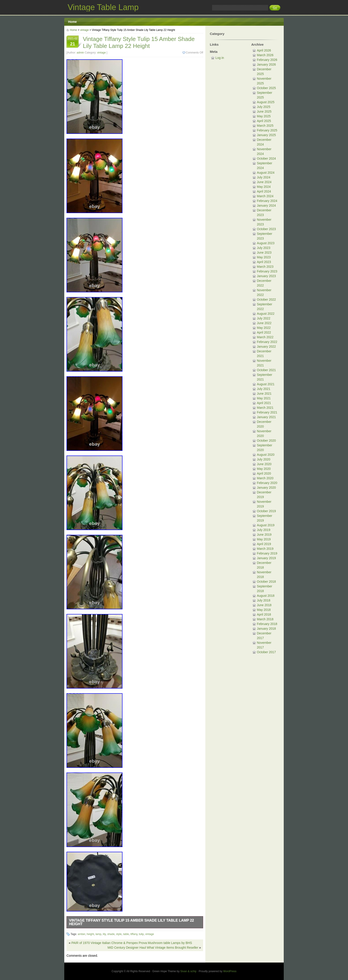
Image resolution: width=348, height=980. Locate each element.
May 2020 (264, 469)
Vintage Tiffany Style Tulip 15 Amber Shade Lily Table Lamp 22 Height (131, 922)
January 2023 (266, 276)
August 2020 (266, 455)
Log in (220, 58)
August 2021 (266, 384)
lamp (98, 934)
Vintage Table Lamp (103, 7)
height (90, 934)
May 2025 (264, 116)
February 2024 (267, 201)
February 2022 (267, 342)
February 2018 (267, 624)
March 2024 (265, 196)
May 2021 (264, 398)
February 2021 (267, 412)
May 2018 (264, 610)
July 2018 (264, 600)
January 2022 (266, 347)
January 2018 (266, 629)
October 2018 (266, 582)
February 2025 (267, 130)
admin (80, 53)
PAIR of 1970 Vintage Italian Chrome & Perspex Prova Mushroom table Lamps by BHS (132, 943)
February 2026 (267, 60)
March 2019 (265, 549)
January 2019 (266, 558)
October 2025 (266, 88)
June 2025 (264, 111)
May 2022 (264, 328)
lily (104, 934)
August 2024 (266, 173)
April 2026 (264, 50)
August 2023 (266, 243)
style (119, 934)
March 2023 (265, 267)
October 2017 (266, 652)
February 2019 (267, 553)
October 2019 (266, 511)
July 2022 (264, 318)
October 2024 (266, 158)
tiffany (134, 934)
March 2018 (265, 619)
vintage (85, 30)
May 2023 (264, 257)
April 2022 (264, 332)
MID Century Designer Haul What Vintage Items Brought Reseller (153, 948)
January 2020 (266, 488)
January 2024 (266, 205)
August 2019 (266, 525)
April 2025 (264, 121)
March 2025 (265, 126)
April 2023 (264, 262)
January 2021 (266, 417)
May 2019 (264, 539)
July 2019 (264, 530)
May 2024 (264, 187)
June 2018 (264, 605)
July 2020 (264, 459)
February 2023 (267, 271)
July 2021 (264, 389)
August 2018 (266, 596)
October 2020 (266, 441)
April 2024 (264, 191)
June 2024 (264, 182)
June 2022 (264, 323)
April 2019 (264, 544)
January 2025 (266, 135)
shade (111, 934)
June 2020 (264, 464)
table (126, 934)
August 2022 (266, 314)
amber (81, 934)
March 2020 (265, 478)
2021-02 (73, 42)
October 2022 (266, 300)
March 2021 (265, 408)
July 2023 (264, 248)
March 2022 (265, 337)
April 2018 (264, 614)
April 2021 (264, 403)
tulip (141, 934)
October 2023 (266, 229)
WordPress (230, 971)
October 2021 (266, 370)
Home (72, 22)
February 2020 (267, 483)
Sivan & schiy (188, 971)
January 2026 (266, 64)
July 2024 (264, 177)
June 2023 (264, 252)
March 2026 (265, 55)
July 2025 (264, 107)
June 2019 (264, 535)
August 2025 (266, 102)
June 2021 (264, 394)
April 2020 (264, 473)
